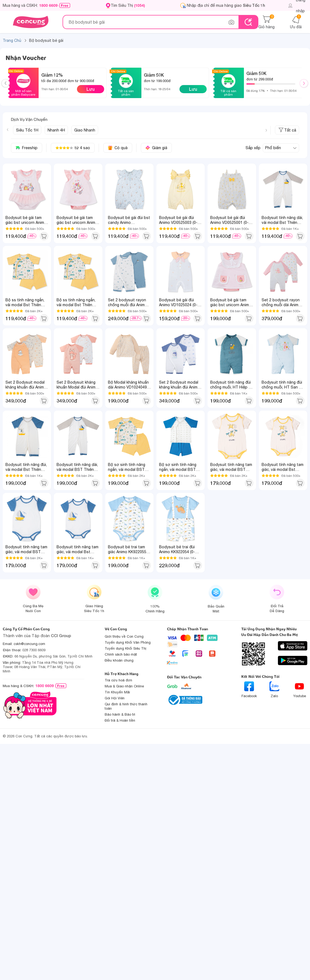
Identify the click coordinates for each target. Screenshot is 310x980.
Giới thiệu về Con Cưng (124, 636)
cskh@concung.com (29, 644)
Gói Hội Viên (115, 698)
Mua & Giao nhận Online (124, 686)
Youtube (300, 690)
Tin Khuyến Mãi (117, 692)
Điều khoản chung (119, 660)
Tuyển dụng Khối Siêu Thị (125, 648)
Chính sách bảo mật (121, 654)
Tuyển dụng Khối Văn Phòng (128, 642)
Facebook (249, 690)
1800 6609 (48, 5)
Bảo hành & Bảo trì (120, 714)
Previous (8, 88)
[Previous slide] (8, 130)
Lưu (91, 89)
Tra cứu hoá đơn (118, 680)
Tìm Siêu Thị (128, 5)
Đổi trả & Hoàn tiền (120, 720)
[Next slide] (266, 130)
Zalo (274, 690)
